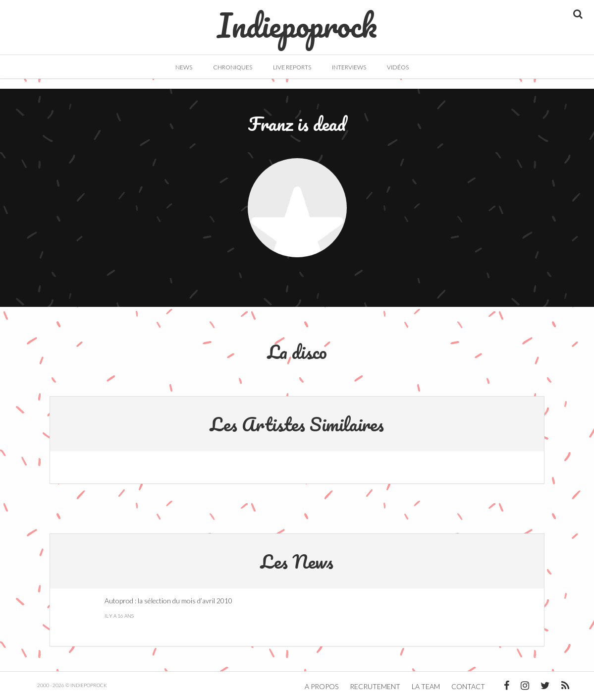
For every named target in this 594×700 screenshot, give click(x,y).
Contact (468, 686)
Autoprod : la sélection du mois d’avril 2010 (168, 601)
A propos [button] (322, 686)
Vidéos (398, 67)
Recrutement (375, 686)
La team (426, 686)
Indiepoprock (297, 20)
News (184, 67)
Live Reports (292, 67)
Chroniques (233, 67)
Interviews (349, 67)
